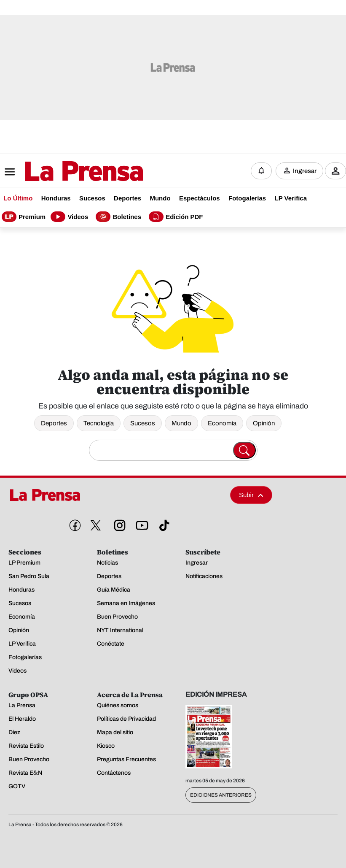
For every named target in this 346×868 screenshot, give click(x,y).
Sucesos (143, 423)
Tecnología (99, 423)
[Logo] (63, 172)
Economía (222, 423)
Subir (251, 495)
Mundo (181, 423)
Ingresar (305, 171)
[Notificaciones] (261, 171)
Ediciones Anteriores (221, 795)
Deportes (54, 423)
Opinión (264, 423)
